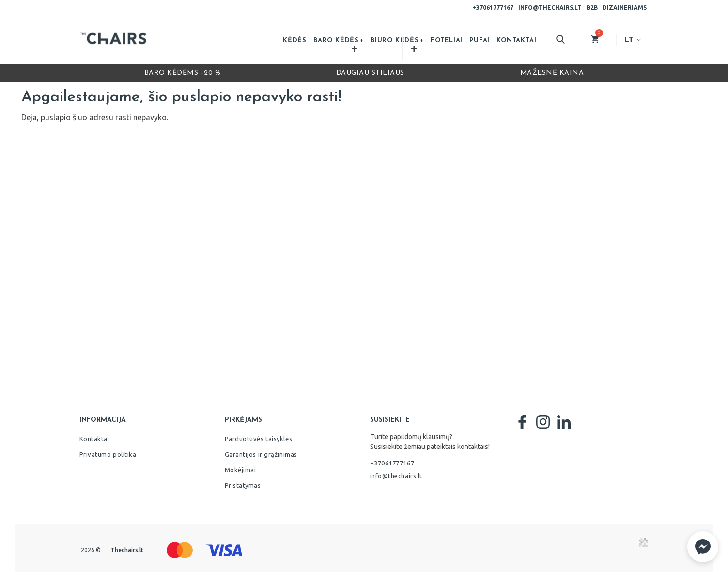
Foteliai (447, 40)
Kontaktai (516, 40)
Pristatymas (243, 485)
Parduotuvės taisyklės (259, 439)
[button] (703, 547)
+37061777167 (493, 8)
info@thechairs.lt (550, 8)
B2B (592, 8)
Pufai (480, 40)
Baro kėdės (336, 40)
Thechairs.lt (127, 550)
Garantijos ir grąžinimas (261, 454)
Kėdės (295, 40)
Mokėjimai (240, 470)
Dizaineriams (625, 8)
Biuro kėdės (395, 40)
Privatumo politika (108, 454)
